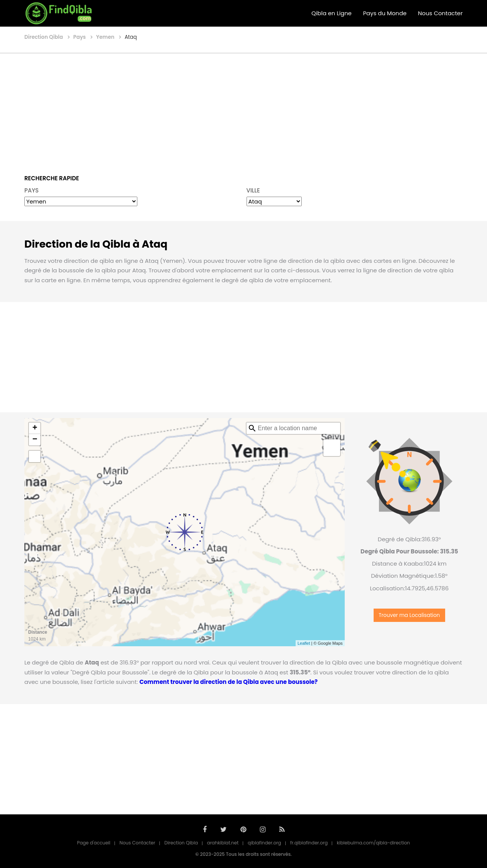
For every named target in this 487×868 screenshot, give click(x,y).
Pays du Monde (385, 13)
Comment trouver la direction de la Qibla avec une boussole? (228, 682)
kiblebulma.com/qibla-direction (373, 843)
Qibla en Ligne (332, 13)
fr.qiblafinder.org (309, 843)
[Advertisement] (243, 108)
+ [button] (35, 428)
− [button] (35, 440)
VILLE (253, 190)
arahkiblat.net (223, 843)
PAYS (32, 190)
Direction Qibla (181, 843)
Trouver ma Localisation (409, 615)
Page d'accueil (94, 843)
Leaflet (304, 643)
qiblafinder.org (264, 843)
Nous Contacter (440, 13)
